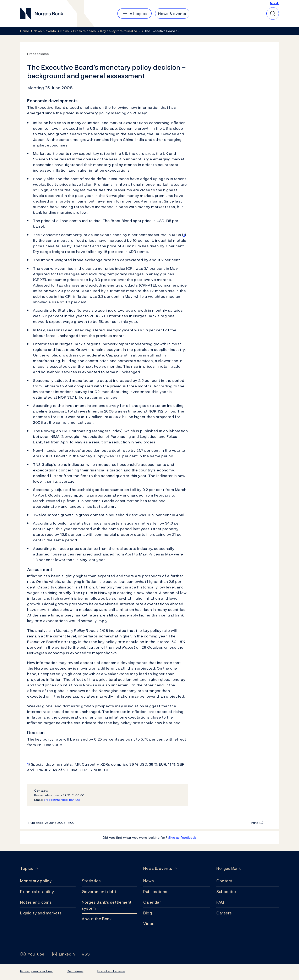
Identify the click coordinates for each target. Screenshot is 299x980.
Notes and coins (36, 902)
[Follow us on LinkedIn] (63, 954)
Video (149, 924)
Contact (225, 881)
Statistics (91, 881)
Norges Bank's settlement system (107, 905)
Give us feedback (182, 837)
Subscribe (226, 892)
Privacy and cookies (36, 971)
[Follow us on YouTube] (32, 954)
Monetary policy (36, 881)
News (149, 881)
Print (255, 823)
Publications (155, 892)
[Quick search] (273, 13)
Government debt (99, 892)
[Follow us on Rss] (86, 954)
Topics (27, 868)
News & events (158, 868)
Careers (224, 913)
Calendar (152, 902)
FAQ (220, 902)
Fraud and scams (111, 971)
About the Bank (97, 919)
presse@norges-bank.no (62, 800)
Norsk (274, 3)
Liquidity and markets (41, 913)
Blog (148, 913)
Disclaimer (75, 971)
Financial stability (37, 892)
